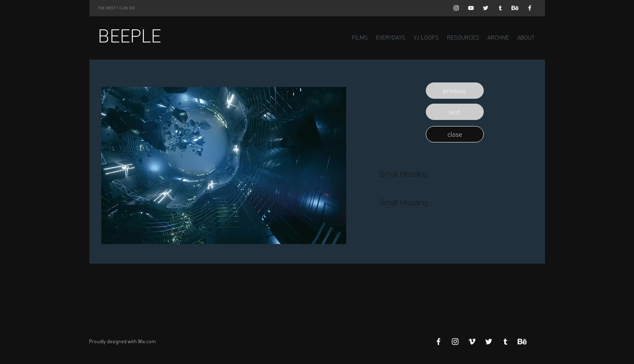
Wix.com (147, 342)
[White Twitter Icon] (486, 8)
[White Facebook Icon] (530, 8)
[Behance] (515, 8)
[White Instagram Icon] (456, 8)
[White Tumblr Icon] (500, 8)
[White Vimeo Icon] (472, 342)
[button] (455, 91)
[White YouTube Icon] (471, 8)
